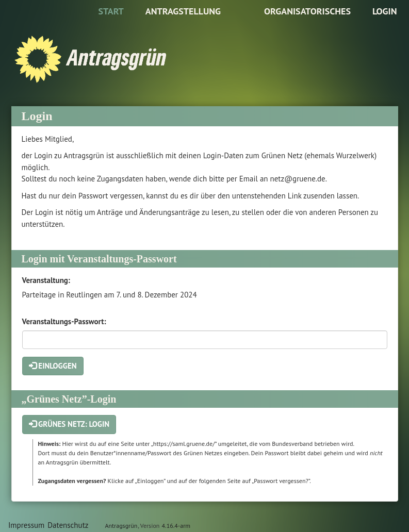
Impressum (26, 525)
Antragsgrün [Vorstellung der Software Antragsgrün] (121, 526)
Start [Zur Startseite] (111, 11)
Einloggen (53, 366)
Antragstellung (183, 11)
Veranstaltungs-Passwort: (64, 321)
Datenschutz (68, 525)
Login (385, 11)
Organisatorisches (307, 11)
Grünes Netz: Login (69, 424)
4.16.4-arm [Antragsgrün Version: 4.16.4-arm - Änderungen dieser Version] (176, 526)
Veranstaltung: (46, 280)
